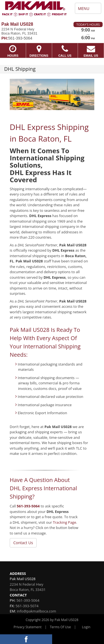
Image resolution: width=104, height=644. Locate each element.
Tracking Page (65, 522)
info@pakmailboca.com (37, 611)
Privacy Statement (28, 627)
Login (86, 627)
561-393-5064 (28, 506)
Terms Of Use (60, 627)
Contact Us (23, 543)
